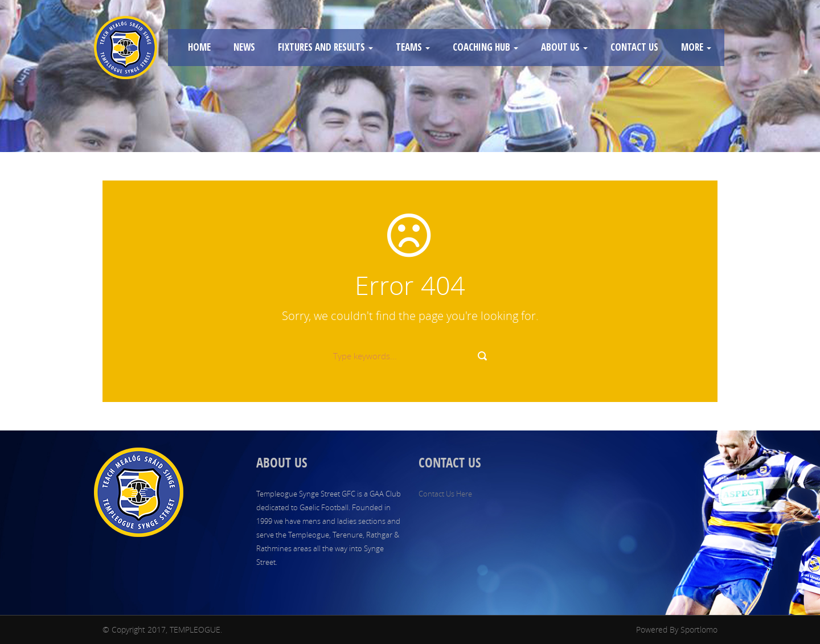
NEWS (244, 47)
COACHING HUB (485, 47)
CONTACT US (634, 47)
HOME (199, 47)
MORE (696, 47)
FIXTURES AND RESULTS (325, 47)
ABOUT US (564, 47)
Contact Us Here (445, 494)
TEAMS (413, 47)
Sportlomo (699, 629)
